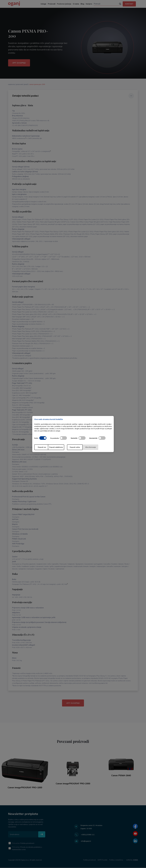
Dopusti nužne (81, 447)
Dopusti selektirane (62, 447)
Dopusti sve (42, 447)
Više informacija (100, 447)
